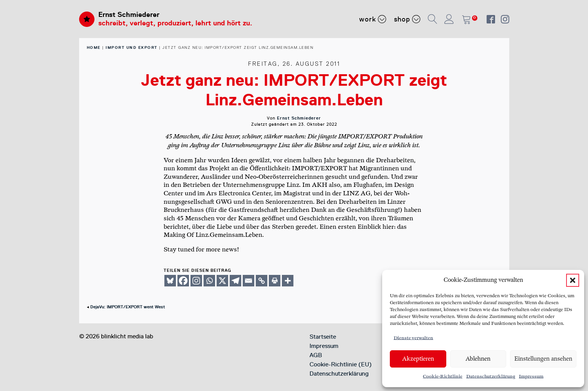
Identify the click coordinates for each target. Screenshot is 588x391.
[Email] (248, 281)
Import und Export (132, 47)
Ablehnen (478, 359)
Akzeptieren (418, 359)
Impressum (531, 377)
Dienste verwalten (413, 338)
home (94, 47)
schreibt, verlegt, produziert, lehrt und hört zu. (175, 23)
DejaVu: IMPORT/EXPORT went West (128, 307)
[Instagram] (196, 281)
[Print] (275, 281)
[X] (222, 281)
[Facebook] (183, 281)
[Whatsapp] (209, 281)
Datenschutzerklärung (491, 377)
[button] (573, 280)
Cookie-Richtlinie (443, 377)
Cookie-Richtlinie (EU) (341, 364)
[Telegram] (235, 281)
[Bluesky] (170, 281)
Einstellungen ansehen (543, 359)
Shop (407, 19)
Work (373, 19)
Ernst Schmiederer (129, 15)
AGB (316, 355)
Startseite (323, 337)
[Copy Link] (262, 281)
